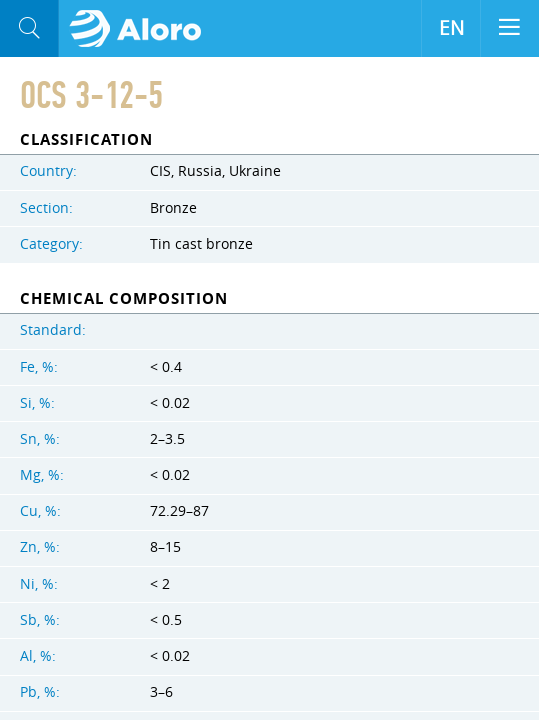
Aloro (141, 29)
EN (451, 28)
